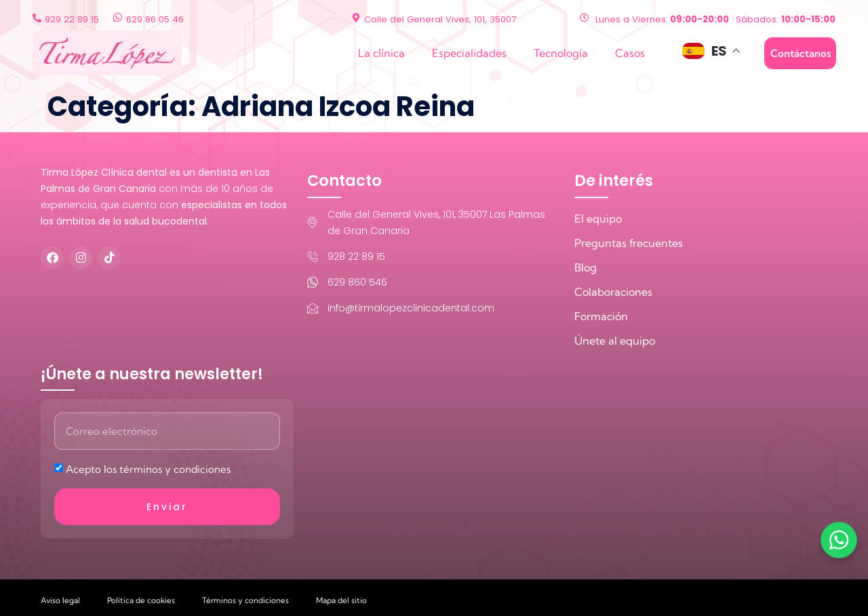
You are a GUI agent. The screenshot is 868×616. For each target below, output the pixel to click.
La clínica (381, 53)
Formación (601, 316)
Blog (586, 267)
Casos (630, 53)
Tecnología (561, 53)
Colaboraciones (613, 292)
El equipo (598, 218)
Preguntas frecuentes (629, 243)
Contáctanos (801, 53)
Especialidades (469, 53)
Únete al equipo (615, 341)
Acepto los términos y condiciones (148, 469)
